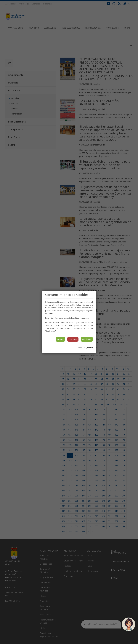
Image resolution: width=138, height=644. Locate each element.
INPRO (90, 348)
